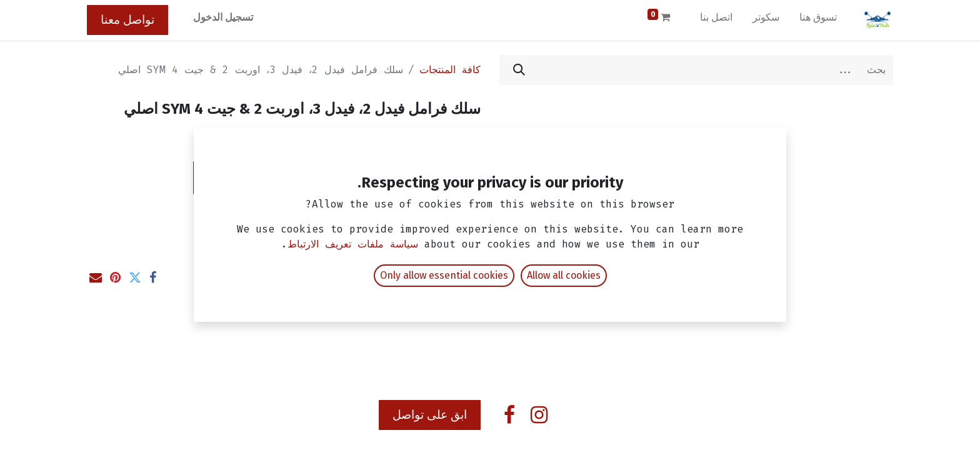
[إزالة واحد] (464, 177)
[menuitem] (818, 20)
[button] (284, 178)
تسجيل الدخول (223, 17)
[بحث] (519, 70)
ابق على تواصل (430, 415)
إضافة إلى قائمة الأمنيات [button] (411, 213)
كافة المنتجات (450, 70)
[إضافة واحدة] (396, 177)
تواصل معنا (127, 20)
